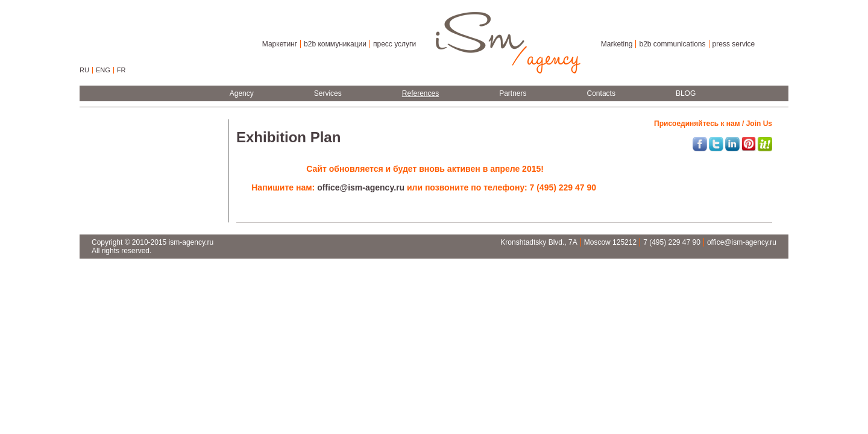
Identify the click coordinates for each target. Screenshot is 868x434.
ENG (103, 70)
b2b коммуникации (335, 44)
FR (121, 70)
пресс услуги (395, 44)
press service (734, 44)
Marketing (617, 44)
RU (84, 70)
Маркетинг (280, 44)
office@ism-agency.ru (362, 187)
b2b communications (672, 44)
